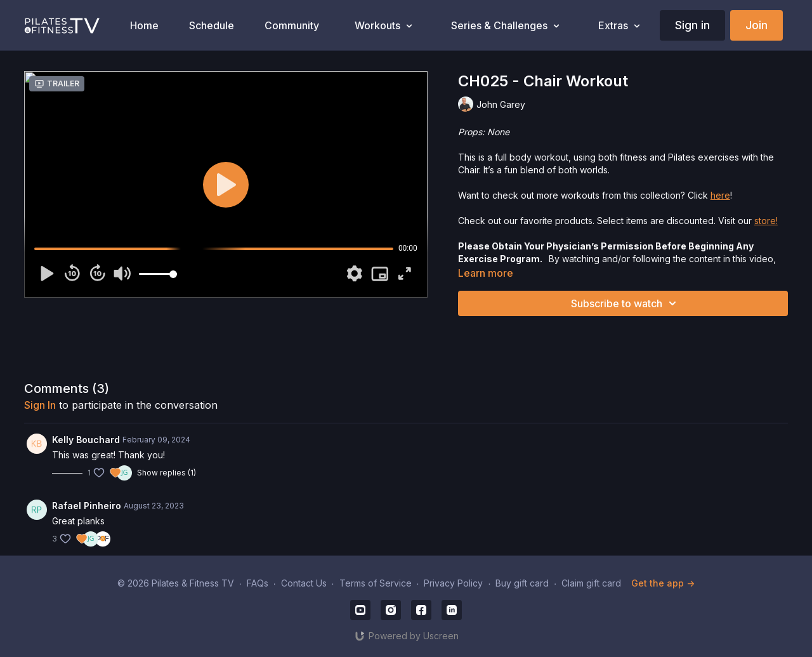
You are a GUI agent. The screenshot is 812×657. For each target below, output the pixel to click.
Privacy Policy (453, 583)
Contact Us (304, 583)
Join (756, 25)
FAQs (258, 583)
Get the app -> (663, 583)
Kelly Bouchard (86, 440)
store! (766, 221)
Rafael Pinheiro (87, 506)
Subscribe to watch (625, 303)
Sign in (692, 25)
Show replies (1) (167, 473)
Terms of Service (376, 583)
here (720, 195)
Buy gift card (522, 583)
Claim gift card (591, 583)
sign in (40, 405)
